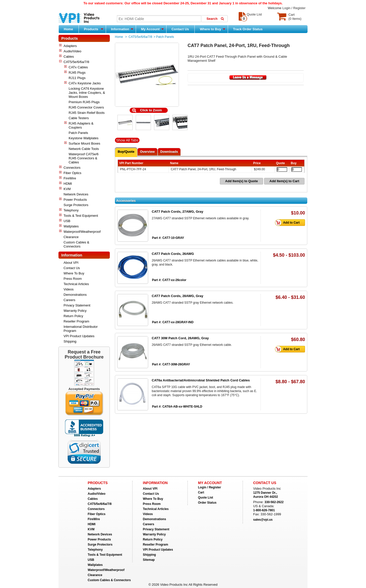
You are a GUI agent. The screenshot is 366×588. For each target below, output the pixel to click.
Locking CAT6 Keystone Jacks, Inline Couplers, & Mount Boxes (87, 93)
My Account (152, 29)
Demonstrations (75, 295)
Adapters (70, 46)
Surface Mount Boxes (84, 143)
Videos (69, 289)
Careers (69, 300)
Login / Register (294, 8)
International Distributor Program (81, 329)
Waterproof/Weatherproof (82, 232)
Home (68, 29)
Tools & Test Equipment (81, 216)
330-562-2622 (274, 502)
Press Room (73, 279)
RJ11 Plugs (77, 78)
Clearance (71, 237)
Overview (147, 152)
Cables (69, 57)
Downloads (169, 152)
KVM (67, 189)
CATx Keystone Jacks (85, 83)
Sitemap (149, 560)
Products (94, 29)
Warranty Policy (75, 311)
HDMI (68, 184)
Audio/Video (72, 51)
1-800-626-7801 (264, 510)
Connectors (72, 168)
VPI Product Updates (79, 336)
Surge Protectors (76, 205)
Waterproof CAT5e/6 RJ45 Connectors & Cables (84, 158)
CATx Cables (78, 67)
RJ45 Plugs (77, 73)
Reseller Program (76, 321)
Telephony (71, 210)
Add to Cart (289, 223)
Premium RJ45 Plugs (84, 102)
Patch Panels (78, 133)
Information (122, 29)
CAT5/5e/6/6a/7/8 (76, 62)
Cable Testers (79, 118)
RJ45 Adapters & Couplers (81, 125)
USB (67, 221)
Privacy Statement (77, 305)
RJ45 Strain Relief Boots (87, 113)
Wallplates (71, 226)
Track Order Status (248, 29)
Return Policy (73, 316)
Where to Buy (212, 29)
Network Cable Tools (84, 149)
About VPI (71, 263)
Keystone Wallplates (83, 138)
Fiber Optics (72, 173)
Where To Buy (74, 273)
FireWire (70, 178)
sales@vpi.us (263, 520)
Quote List (205, 498)
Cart (201, 492)
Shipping (70, 341)
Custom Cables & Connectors (76, 244)
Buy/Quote (126, 152)
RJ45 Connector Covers (86, 107)
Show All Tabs (127, 140)
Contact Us (180, 29)
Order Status (207, 503)
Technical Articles (76, 284)
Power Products (75, 200)
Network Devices (76, 194)
